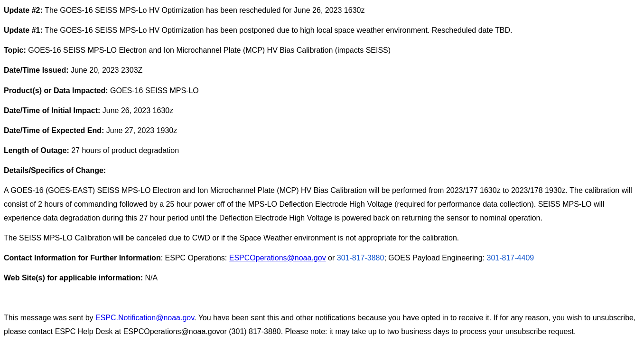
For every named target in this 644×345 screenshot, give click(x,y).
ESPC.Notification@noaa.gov (145, 318)
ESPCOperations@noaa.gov (278, 258)
